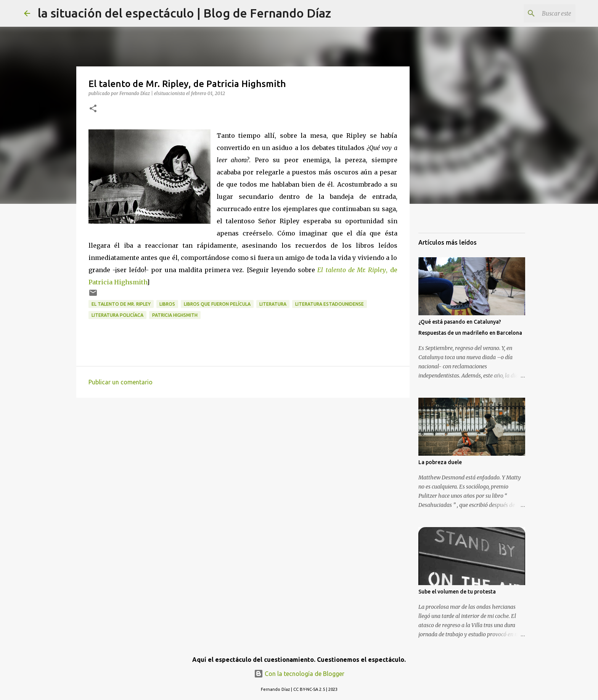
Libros (167, 304)
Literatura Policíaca (117, 315)
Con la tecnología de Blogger (299, 674)
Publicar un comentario (121, 382)
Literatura (273, 304)
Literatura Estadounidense (330, 304)
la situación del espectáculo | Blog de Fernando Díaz (184, 13)
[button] (93, 109)
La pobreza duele (440, 462)
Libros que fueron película (217, 304)
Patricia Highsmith (175, 315)
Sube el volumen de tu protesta (457, 592)
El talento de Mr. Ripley (121, 304)
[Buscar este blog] (535, 13)
